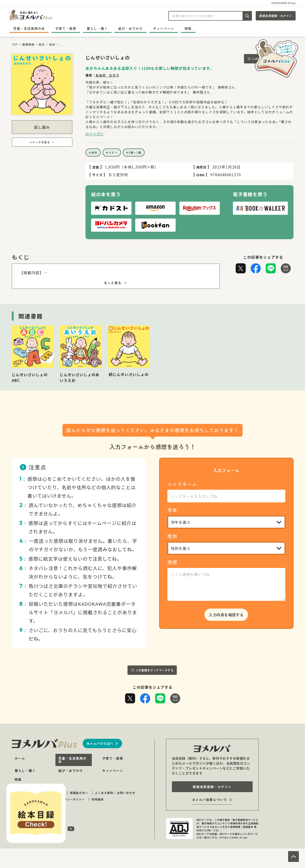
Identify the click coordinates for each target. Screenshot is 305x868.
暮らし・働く (97, 28)
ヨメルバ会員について (209, 800)
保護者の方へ (79, 793)
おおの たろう (107, 75)
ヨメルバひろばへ (100, 743)
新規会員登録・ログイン (276, 16)
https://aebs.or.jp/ (234, 837)
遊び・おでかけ (130, 28)
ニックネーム (182, 484)
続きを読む (95, 134)
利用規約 (98, 799)
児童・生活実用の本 (29, 28)
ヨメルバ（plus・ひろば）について (39, 793)
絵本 (42, 44)
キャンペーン (164, 28)
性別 (172, 536)
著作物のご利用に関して (31, 799)
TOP (15, 44)
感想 (172, 562)
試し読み (42, 127)
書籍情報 (28, 44)
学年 (172, 510)
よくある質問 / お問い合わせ (115, 793)
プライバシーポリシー (70, 799)
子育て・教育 (66, 28)
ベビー (113, 152)
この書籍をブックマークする (155, 670)
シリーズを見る (40, 142)
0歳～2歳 (135, 152)
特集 (188, 28)
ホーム (20, 758)
